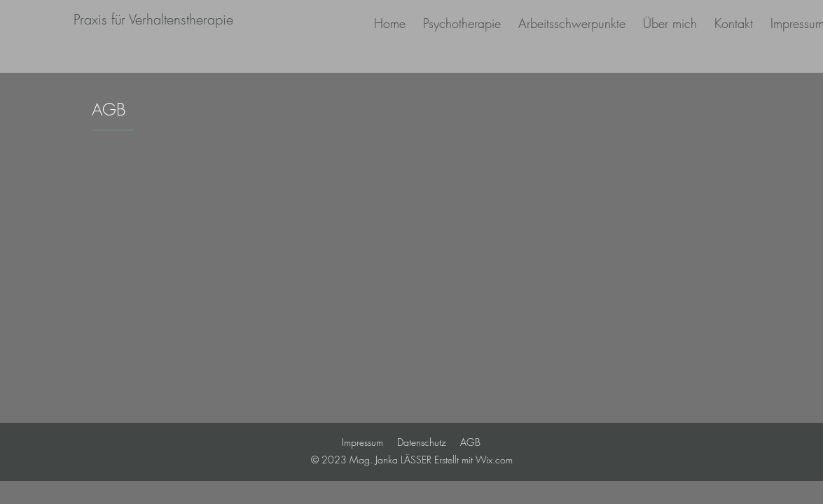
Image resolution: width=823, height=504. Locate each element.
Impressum (362, 442)
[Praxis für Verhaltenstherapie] (153, 20)
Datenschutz (422, 442)
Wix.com (494, 460)
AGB (470, 442)
